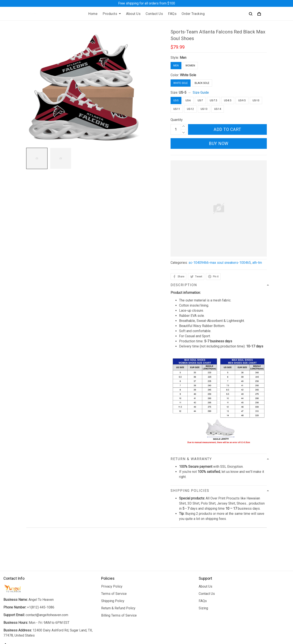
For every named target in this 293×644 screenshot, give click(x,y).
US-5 (183, 93)
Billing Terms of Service (119, 581)
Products (112, 14)
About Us (133, 14)
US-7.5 (213, 100)
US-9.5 (242, 100)
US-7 (200, 100)
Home (93, 14)
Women (190, 66)
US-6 (188, 100)
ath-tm (257, 263)
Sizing (203, 573)
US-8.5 (228, 100)
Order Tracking (193, 14)
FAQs (172, 14)
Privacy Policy (112, 552)
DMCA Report (197, 625)
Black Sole (202, 83)
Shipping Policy (113, 566)
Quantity (177, 120)
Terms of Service (114, 559)
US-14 (218, 109)
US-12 (190, 109)
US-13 (204, 109)
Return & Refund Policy (118, 573)
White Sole (188, 75)
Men (183, 58)
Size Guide (201, 93)
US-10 (256, 100)
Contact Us (154, 14)
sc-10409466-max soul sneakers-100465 (220, 263)
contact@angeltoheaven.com (47, 580)
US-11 (177, 109)
